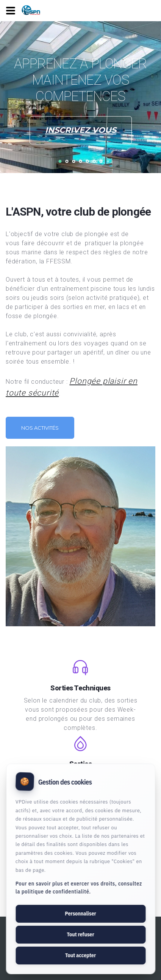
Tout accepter (80, 955)
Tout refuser (80, 934)
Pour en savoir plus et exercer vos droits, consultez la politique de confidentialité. (79, 888)
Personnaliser (80, 914)
